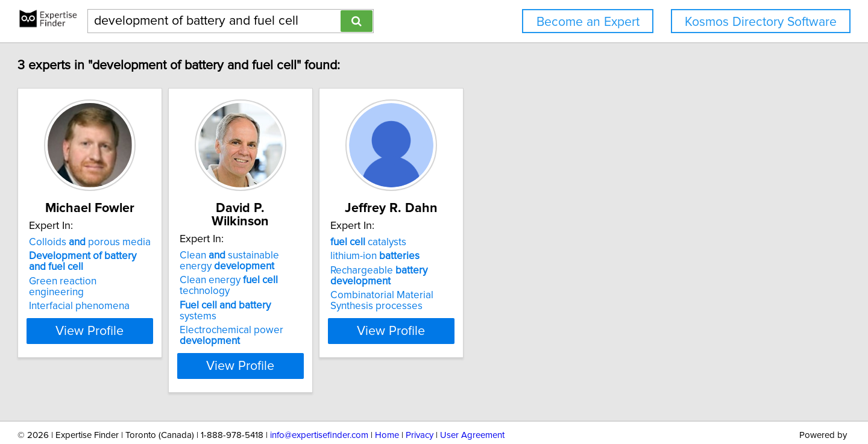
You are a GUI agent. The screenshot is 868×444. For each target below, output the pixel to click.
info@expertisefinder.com (319, 400)
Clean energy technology (340, 267)
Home (387, 400)
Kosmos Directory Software (761, 22)
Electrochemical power (316, 301)
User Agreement (472, 400)
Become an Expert (588, 22)
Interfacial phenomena (134, 295)
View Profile (160, 331)
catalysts (483, 242)
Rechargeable (494, 276)
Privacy (420, 400)
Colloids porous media (145, 242)
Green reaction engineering (146, 281)
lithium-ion (490, 256)
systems (330, 281)
